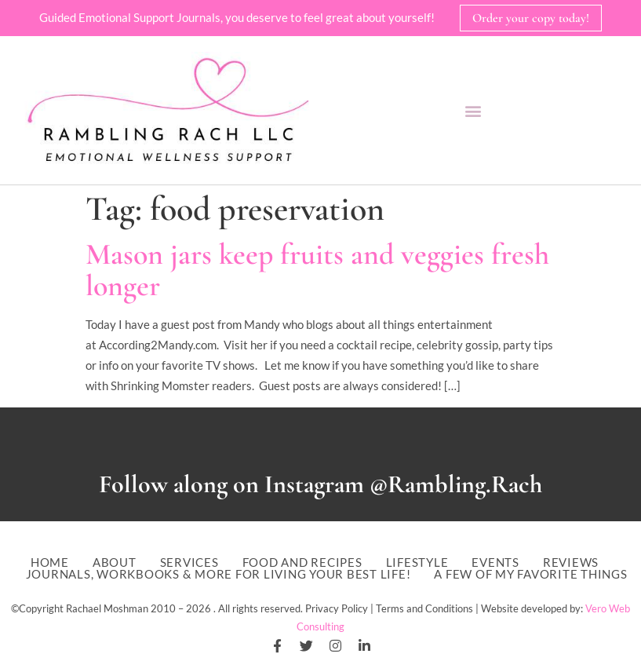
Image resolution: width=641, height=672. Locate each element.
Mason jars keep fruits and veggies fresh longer (317, 270)
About (115, 562)
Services (189, 562)
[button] (473, 110)
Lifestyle (417, 562)
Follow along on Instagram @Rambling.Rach (320, 484)
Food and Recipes (302, 562)
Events (495, 562)
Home (50, 562)
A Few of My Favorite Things (530, 574)
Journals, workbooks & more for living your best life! (219, 574)
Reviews (571, 562)
